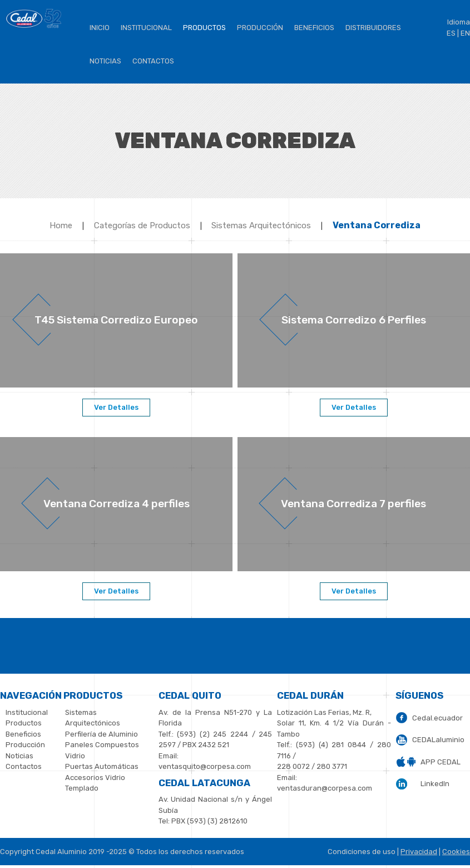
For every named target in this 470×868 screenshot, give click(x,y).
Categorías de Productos (142, 225)
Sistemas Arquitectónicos (261, 225)
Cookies (456, 852)
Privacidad (419, 852)
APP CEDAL (441, 762)
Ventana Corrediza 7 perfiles (353, 504)
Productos (204, 28)
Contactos (153, 61)
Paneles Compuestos (102, 745)
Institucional (27, 712)
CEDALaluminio (438, 740)
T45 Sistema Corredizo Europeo (116, 320)
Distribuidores (373, 28)
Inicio (100, 28)
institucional (146, 28)
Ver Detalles (116, 407)
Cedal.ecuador (437, 718)
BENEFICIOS (314, 28)
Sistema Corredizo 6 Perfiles (354, 320)
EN (465, 33)
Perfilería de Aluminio (102, 734)
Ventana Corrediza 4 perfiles (117, 504)
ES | (453, 33)
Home (61, 225)
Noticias (105, 61)
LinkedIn (435, 784)
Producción (260, 28)
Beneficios (23, 734)
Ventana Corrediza (377, 225)
